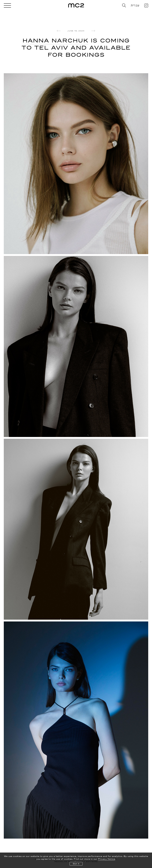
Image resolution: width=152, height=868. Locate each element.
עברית (135, 5)
